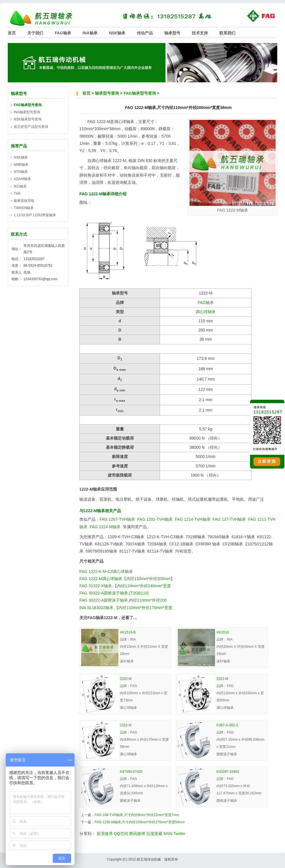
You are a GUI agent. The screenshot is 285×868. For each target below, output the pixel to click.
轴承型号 (172, 33)
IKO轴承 (20, 186)
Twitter (179, 834)
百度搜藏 (154, 834)
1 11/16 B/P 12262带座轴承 (35, 215)
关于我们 (35, 33)
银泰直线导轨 (24, 201)
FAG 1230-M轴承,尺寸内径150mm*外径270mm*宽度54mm (140, 822)
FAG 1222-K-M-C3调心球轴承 (106, 571)
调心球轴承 (206, 312)
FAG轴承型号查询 (140, 93)
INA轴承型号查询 (27, 112)
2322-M (222, 679)
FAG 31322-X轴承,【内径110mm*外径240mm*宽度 (125, 586)
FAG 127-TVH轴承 (229, 519)
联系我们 (227, 33)
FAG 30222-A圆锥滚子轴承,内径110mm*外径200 (123, 600)
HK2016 (223, 632)
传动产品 (145, 33)
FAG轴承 (63, 33)
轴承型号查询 (107, 93)
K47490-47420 (131, 772)
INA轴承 (90, 33)
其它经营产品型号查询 (31, 127)
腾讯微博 (137, 834)
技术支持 (200, 33)
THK (17, 194)
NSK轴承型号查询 (28, 119)
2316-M (126, 725)
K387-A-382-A (227, 725)
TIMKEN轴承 (24, 208)
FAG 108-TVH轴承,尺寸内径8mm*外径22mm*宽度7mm (137, 815)
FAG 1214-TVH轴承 (193, 519)
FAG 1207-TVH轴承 (117, 519)
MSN (168, 834)
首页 (12, 33)
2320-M (126, 679)
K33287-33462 (228, 772)
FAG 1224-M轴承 (105, 527)
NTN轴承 (21, 172)
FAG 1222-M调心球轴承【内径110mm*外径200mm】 (127, 579)
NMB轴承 (21, 165)
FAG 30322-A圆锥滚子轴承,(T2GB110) (114, 593)
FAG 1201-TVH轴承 (155, 519)
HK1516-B (128, 632)
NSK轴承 (117, 33)
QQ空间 (121, 834)
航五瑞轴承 (45, 18)
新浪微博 (105, 834)
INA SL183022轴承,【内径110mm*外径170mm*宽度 (126, 608)
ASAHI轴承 (22, 179)
